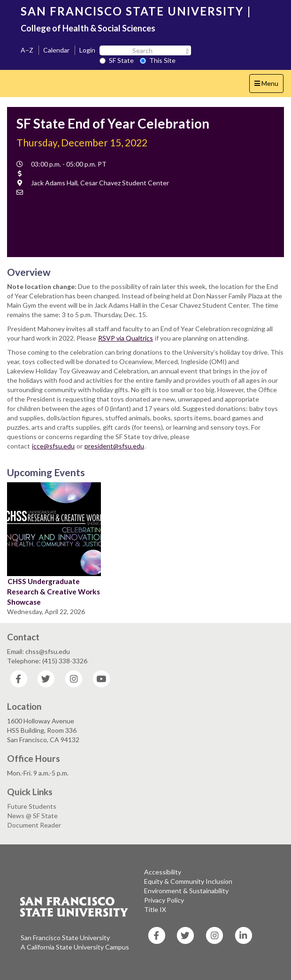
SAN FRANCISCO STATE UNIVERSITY (132, 11)
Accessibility (163, 872)
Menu (269, 86)
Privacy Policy (164, 900)
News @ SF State (33, 816)
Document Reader (34, 825)
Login (87, 50)
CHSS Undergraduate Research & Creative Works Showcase (54, 592)
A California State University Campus (75, 947)
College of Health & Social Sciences (88, 28)
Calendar (56, 50)
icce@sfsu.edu (53, 446)
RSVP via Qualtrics (126, 338)
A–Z (27, 50)
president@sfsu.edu (114, 446)
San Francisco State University (65, 938)
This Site (158, 60)
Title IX (155, 909)
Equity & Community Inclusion (188, 881)
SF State (117, 60)
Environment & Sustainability (186, 891)
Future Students (32, 806)
